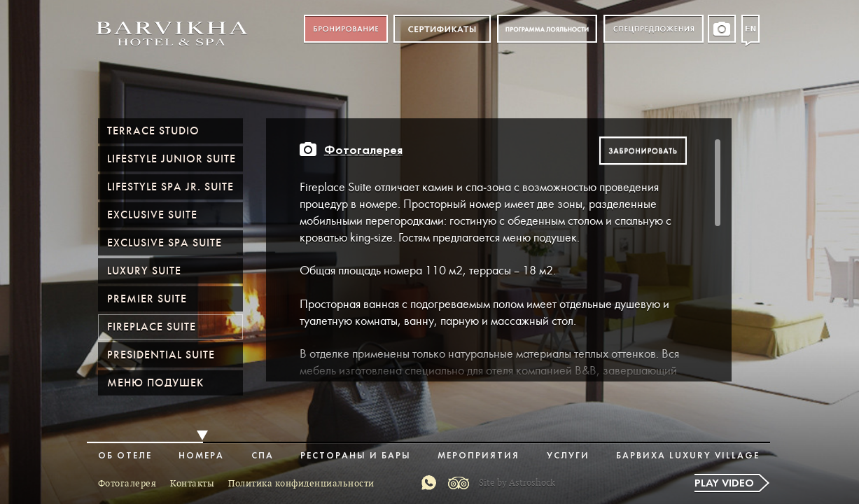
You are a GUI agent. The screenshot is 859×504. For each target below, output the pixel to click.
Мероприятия (479, 456)
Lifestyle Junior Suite (172, 159)
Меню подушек (155, 383)
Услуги (568, 456)
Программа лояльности (547, 29)
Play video (724, 484)
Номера (201, 456)
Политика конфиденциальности (301, 484)
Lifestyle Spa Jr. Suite (170, 187)
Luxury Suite (144, 271)
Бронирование (346, 29)
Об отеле (125, 456)
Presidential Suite (161, 355)
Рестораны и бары (356, 456)
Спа (263, 456)
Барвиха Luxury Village (688, 456)
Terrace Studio (153, 131)
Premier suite (147, 299)
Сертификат (442, 29)
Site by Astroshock (517, 483)
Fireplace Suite (152, 327)
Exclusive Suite (152, 215)
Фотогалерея (363, 151)
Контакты (192, 484)
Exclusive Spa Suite (165, 243)
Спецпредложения (654, 29)
